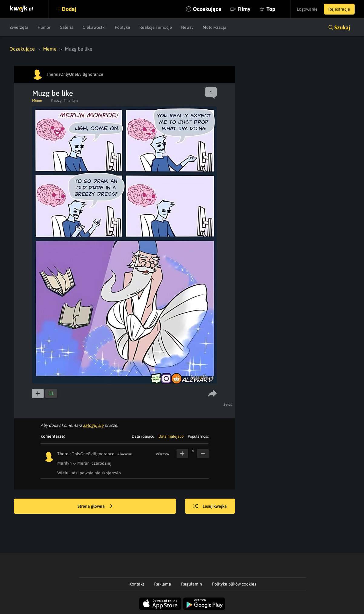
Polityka (122, 27)
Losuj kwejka (210, 506)
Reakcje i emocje (156, 27)
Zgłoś (228, 404)
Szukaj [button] (342, 27)
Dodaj (69, 9)
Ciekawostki (94, 27)
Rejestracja (339, 9)
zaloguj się (93, 425)
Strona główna (95, 506)
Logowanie (307, 9)
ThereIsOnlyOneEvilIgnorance (86, 454)
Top (271, 9)
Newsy (187, 27)
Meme (50, 49)
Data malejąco (171, 436)
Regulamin (192, 584)
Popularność (198, 436)
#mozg (56, 101)
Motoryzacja (215, 27)
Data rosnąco (143, 436)
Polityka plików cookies (234, 584)
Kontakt (137, 584)
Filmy (244, 9)
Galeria (67, 27)
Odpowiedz (162, 454)
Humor (44, 27)
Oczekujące (207, 9)
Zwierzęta (19, 27)
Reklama (163, 584)
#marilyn (71, 101)
